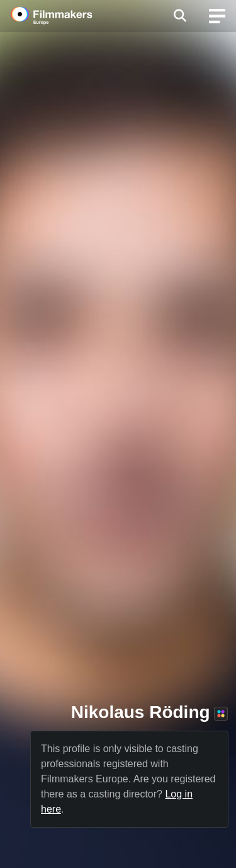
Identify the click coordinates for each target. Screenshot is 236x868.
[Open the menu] (180, 16)
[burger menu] (217, 16)
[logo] (67, 16)
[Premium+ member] (221, 714)
